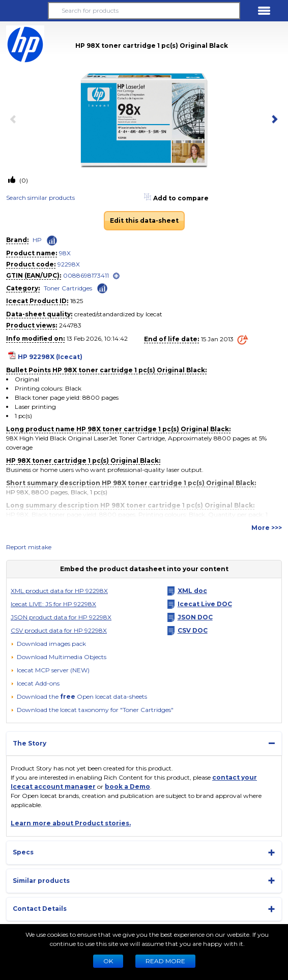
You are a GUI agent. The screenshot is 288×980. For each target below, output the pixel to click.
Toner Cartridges (68, 288)
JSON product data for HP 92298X (61, 617)
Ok (108, 961)
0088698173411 (86, 275)
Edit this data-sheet (144, 220)
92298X (69, 264)
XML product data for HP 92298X (59, 591)
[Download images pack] (48, 644)
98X (65, 253)
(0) (23, 180)
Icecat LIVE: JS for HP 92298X (53, 604)
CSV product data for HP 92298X (59, 630)
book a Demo (127, 786)
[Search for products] (144, 11)
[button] (24, 11)
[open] (116, 276)
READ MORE (165, 961)
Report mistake (29, 547)
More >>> (267, 528)
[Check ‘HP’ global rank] (52, 241)
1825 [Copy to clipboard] (77, 301)
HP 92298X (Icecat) (50, 357)
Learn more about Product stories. (71, 823)
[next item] (273, 120)
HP (37, 240)
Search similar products (40, 198)
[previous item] (15, 120)
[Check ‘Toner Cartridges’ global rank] (102, 288)
